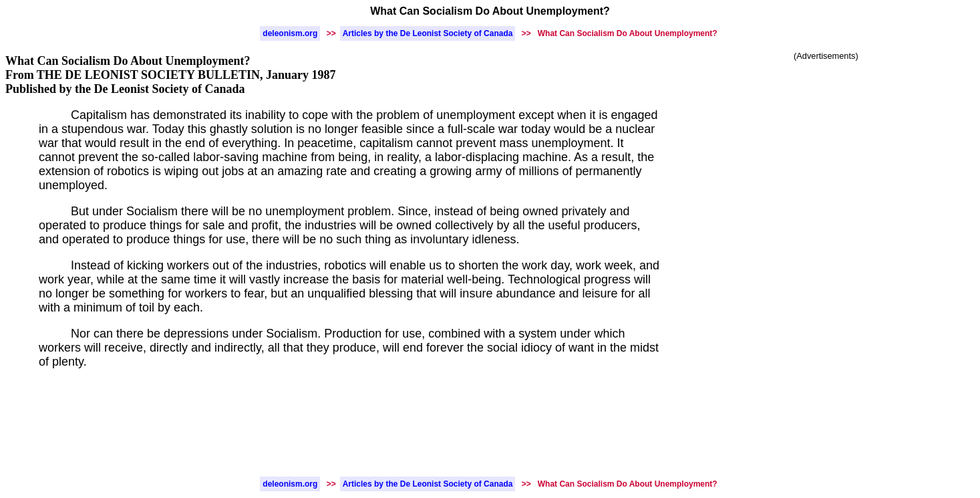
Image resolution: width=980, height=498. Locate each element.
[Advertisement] (826, 162)
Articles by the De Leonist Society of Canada (428, 33)
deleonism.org (290, 33)
